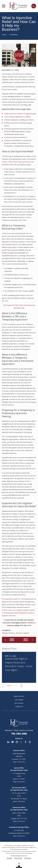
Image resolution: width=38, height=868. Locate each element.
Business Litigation (23, 633)
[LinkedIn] (8, 742)
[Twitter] (21, 742)
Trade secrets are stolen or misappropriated (20, 114)
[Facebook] (25, 742)
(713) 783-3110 (25, 625)
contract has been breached (15, 137)
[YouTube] (13, 742)
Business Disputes (8, 633)
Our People (19, 700)
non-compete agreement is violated (18, 117)
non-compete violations (21, 610)
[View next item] (21, 686)
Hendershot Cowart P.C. (12, 599)
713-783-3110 (19, 734)
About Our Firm (19, 696)
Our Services (19, 703)
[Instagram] (17, 742)
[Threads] (30, 742)
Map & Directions (19, 762)
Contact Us (19, 706)
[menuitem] (9, 858)
